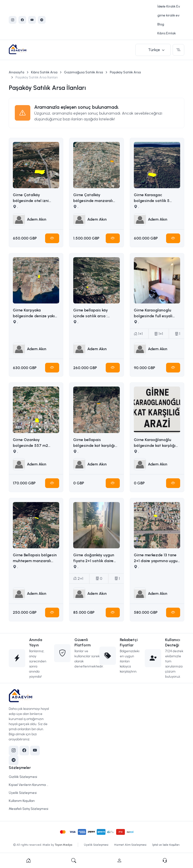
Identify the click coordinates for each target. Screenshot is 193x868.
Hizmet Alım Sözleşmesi (130, 845)
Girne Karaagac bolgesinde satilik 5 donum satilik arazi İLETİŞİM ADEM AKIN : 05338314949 (153, 198)
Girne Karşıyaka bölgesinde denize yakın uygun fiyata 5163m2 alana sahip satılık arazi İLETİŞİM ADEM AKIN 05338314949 (35, 313)
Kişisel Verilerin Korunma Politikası (28, 785)
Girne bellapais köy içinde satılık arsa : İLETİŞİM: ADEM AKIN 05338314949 (92, 313)
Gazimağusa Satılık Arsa (84, 72)
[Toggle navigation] (178, 50)
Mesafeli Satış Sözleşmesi (28, 809)
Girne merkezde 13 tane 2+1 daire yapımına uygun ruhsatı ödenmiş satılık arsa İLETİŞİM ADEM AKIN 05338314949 (157, 558)
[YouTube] (32, 20)
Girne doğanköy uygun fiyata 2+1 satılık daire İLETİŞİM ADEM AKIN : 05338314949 (94, 558)
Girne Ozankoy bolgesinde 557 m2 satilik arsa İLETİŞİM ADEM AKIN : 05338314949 (31, 443)
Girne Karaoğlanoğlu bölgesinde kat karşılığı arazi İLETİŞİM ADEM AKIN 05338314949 (155, 443)
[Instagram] (13, 20)
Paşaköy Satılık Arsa (125, 72)
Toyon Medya (63, 845)
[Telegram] (42, 20)
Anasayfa (16, 72)
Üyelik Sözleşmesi (23, 793)
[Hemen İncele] (52, 238)
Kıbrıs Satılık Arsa (44, 72)
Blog (161, 24)
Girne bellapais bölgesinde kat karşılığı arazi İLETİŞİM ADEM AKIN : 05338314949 (94, 443)
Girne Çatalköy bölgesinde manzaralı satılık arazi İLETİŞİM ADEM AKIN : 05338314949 (93, 198)
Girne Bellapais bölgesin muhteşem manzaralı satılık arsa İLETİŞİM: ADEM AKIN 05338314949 (35, 558)
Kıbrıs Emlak (167, 33)
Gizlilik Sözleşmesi (23, 777)
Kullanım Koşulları (22, 801)
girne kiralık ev (168, 15)
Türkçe (154, 50)
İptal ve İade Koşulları (166, 845)
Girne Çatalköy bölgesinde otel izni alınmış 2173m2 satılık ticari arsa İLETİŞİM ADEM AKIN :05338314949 (36, 198)
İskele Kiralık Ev (169, 6)
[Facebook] (22, 20)
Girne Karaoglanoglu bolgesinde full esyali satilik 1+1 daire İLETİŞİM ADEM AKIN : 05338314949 (156, 313)
